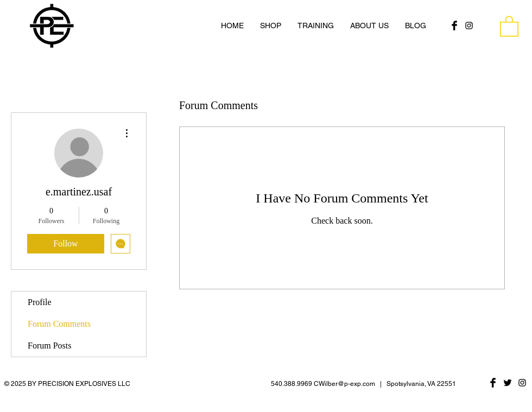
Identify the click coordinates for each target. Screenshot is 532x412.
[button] (509, 26)
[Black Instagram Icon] (469, 26)
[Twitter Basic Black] (508, 383)
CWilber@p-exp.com (344, 384)
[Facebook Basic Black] (454, 26)
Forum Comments (59, 324)
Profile (40, 302)
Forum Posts (49, 346)
